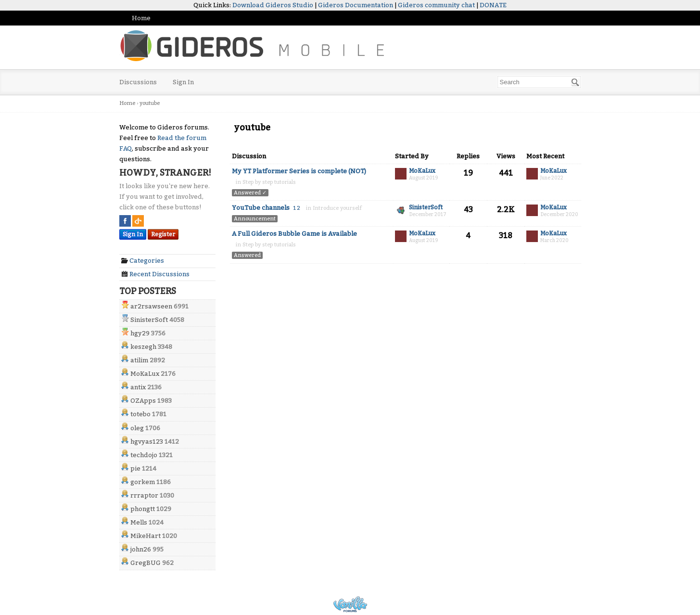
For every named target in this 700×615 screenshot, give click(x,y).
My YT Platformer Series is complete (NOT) (299, 171)
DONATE (493, 5)
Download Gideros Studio (273, 5)
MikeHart (146, 536)
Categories (143, 261)
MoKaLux (145, 374)
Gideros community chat (436, 5)
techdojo (144, 455)
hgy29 (140, 333)
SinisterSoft (149, 320)
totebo (140, 414)
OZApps (143, 401)
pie (135, 468)
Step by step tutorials (269, 182)
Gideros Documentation (356, 5)
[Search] (575, 82)
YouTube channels (261, 208)
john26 (141, 549)
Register (163, 234)
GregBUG (146, 563)
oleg (137, 428)
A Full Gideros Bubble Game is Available (294, 234)
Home (141, 18)
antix (138, 387)
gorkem (143, 482)
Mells (139, 522)
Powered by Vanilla (350, 604)
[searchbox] (539, 82)
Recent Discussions (155, 274)
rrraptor (144, 495)
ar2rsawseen (151, 306)
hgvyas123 (147, 442)
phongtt (143, 509)
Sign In (183, 82)
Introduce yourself (337, 208)
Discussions (138, 82)
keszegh (143, 347)
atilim (139, 360)
